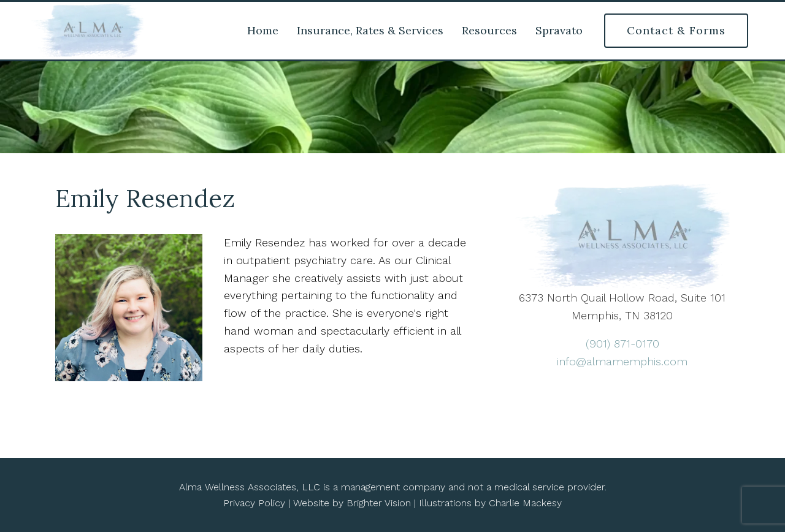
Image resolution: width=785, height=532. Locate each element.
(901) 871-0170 (622, 344)
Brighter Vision (379, 503)
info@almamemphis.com (622, 361)
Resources (489, 31)
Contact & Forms (676, 30)
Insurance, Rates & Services (370, 31)
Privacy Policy (254, 503)
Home (263, 31)
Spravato (559, 31)
